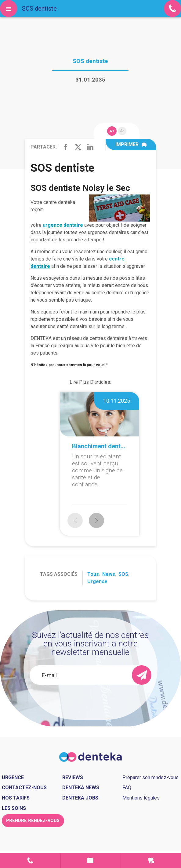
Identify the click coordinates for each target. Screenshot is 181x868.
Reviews (73, 777)
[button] (96, 520)
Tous (93, 574)
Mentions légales (141, 798)
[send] (142, 675)
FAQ (127, 787)
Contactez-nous (24, 787)
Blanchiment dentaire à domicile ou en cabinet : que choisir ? (100, 446)
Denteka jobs (80, 798)
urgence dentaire (63, 225)
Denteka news (81, 787)
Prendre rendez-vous (91, 860)
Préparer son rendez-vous (150, 777)
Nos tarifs (16, 798)
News (109, 574)
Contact (30, 860)
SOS (123, 574)
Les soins (14, 808)
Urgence (97, 581)
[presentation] (90, 701)
